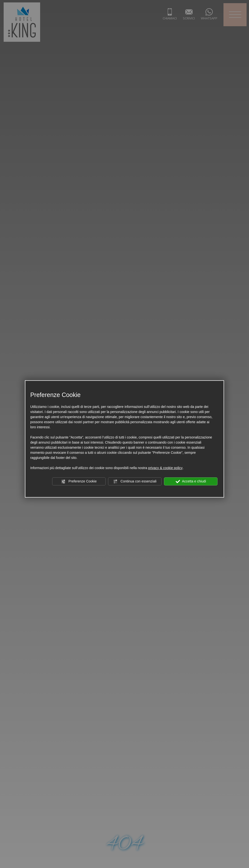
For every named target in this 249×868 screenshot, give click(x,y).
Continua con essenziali (135, 481)
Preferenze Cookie (79, 481)
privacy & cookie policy (165, 468)
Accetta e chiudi (191, 481)
